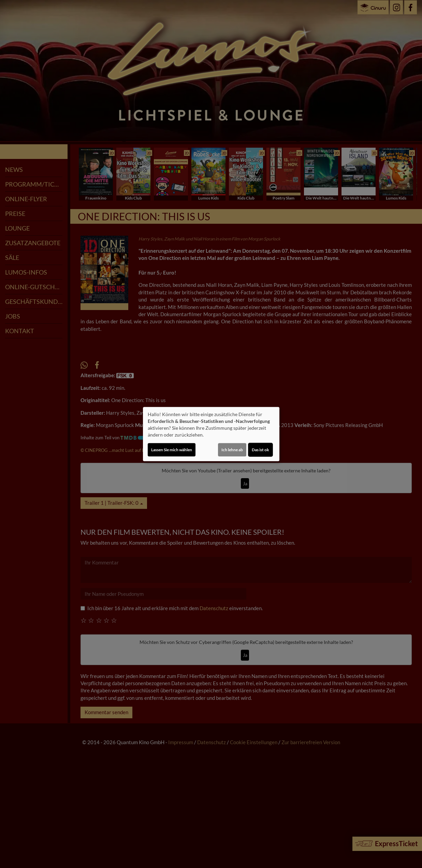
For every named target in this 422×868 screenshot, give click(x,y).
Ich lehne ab (232, 450)
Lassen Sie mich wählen (172, 450)
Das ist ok (260, 450)
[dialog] (211, 434)
